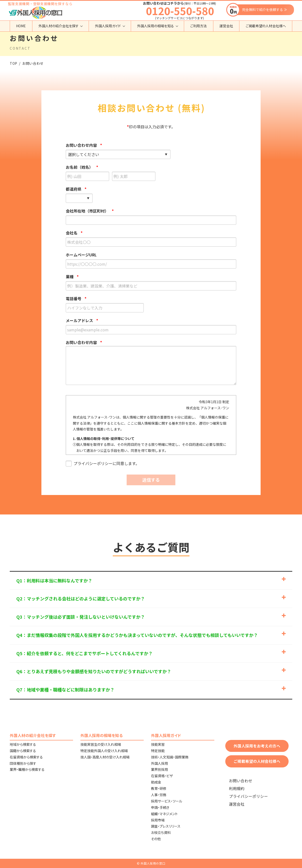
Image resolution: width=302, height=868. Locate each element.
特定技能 (158, 751)
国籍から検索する (23, 751)
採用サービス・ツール (167, 801)
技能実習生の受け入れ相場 (101, 744)
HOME (21, 26)
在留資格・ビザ (162, 776)
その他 (156, 839)
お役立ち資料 (161, 832)
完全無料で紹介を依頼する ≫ (265, 9)
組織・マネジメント (164, 814)
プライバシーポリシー (248, 796)
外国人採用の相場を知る (156, 26)
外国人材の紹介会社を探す (59, 26)
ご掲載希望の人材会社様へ (266, 26)
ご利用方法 (198, 26)
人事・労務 (159, 795)
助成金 (156, 782)
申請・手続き (160, 807)
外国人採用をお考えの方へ (257, 746)
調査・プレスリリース (166, 826)
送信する (151, 480)
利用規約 (237, 789)
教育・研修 (159, 788)
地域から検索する (23, 744)
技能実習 (158, 744)
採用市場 (158, 820)
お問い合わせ (241, 781)
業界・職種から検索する (27, 769)
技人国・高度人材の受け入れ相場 (105, 757)
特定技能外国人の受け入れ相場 (104, 751)
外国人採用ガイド (108, 26)
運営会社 (226, 26)
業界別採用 (160, 769)
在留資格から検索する (26, 757)
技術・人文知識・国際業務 (170, 757)
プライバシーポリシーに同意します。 (103, 464)
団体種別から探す (23, 763)
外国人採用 (160, 763)
